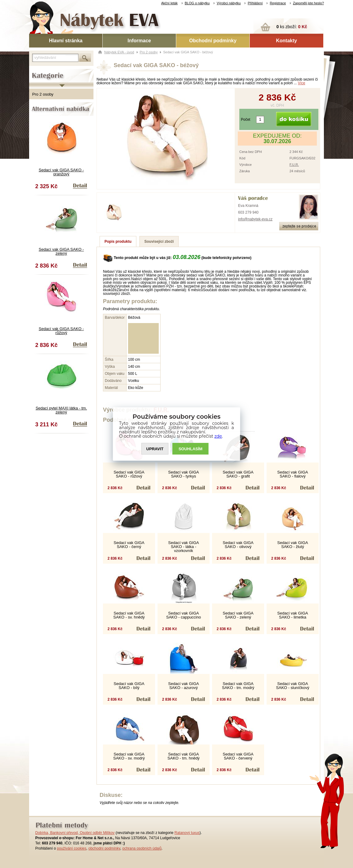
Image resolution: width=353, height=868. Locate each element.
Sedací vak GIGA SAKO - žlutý (293, 545)
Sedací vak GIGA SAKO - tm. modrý (238, 686)
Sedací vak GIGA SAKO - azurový (184, 686)
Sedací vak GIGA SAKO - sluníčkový (293, 686)
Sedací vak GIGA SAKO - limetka (293, 615)
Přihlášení (255, 3)
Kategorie (38, 71)
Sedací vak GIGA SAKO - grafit (238, 474)
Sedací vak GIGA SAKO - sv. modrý (129, 756)
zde (218, 436)
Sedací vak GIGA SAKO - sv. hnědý (129, 615)
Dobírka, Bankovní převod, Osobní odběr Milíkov (75, 833)
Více (302, 83)
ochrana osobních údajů (142, 848)
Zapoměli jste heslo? (308, 3)
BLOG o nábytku (197, 3)
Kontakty (287, 41)
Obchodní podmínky (213, 41)
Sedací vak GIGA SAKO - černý (129, 545)
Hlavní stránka (66, 41)
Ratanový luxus (187, 833)
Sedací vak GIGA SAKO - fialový (293, 474)
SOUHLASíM (191, 449)
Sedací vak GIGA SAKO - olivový (238, 545)
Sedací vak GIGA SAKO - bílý (129, 686)
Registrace (278, 3)
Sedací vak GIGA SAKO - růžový (61, 331)
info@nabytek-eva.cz (255, 219)
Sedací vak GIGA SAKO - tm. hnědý (184, 756)
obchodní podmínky (104, 848)
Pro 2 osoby (43, 94)
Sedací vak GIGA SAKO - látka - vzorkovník (184, 547)
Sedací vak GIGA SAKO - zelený (61, 251)
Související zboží (159, 242)
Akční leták (169, 3)
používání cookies (72, 848)
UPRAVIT (155, 449)
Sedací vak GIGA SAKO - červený (238, 756)
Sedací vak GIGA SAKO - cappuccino (183, 615)
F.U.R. (294, 165)
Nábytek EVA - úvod (119, 52)
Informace (139, 41)
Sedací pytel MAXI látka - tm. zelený (61, 410)
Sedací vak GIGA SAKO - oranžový (61, 172)
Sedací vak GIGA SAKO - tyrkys (184, 474)
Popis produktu (118, 242)
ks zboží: (292, 27)
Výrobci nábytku (229, 3)
